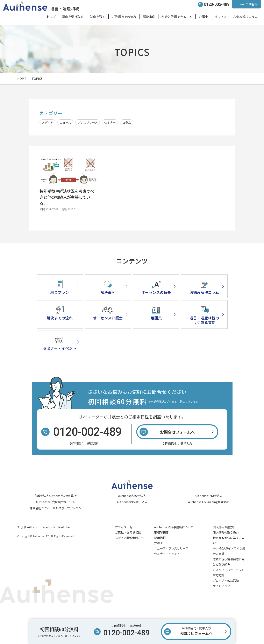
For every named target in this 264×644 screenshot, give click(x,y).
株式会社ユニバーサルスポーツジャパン (56, 523)
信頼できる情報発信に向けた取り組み (229, 577)
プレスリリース (88, 122)
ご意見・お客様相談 (128, 547)
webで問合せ (249, 4)
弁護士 (203, 17)
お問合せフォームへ (196, 631)
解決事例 (149, 17)
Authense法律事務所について (174, 542)
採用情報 (160, 553)
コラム (127, 122)
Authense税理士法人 (132, 511)
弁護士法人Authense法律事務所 (55, 511)
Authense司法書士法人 (132, 517)
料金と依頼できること (177, 17)
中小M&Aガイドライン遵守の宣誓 (229, 566)
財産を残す (98, 17)
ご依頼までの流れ (124, 17)
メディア (47, 122)
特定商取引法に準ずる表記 (229, 555)
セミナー (110, 122)
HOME (22, 78)
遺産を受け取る (73, 17)
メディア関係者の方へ (129, 553)
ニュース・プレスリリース (171, 563)
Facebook (48, 542)
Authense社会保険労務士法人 (55, 517)
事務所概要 (161, 547)
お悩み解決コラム (245, 17)
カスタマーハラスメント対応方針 (229, 588)
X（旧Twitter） (28, 542)
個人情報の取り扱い (226, 547)
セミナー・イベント (167, 569)
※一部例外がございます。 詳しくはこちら (173, 417)
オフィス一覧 (124, 542)
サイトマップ (221, 601)
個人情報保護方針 (224, 542)
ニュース (65, 122)
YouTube (64, 542)
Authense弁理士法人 (209, 511)
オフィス (221, 17)
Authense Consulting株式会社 (209, 517)
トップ (51, 17)
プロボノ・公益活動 (226, 595)
